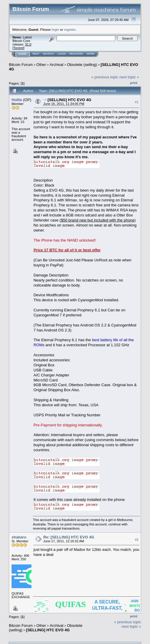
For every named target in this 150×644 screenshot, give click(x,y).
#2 (137, 540)
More (91, 54)
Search (49, 54)
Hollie (17, 100)
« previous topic (105, 77)
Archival (56, 65)
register (70, 29)
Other (41, 65)
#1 (137, 102)
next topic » (129, 77)
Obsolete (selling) (82, 65)
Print (134, 83)
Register (76, 54)
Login (62, 54)
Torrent (18, 48)
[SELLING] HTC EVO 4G (70, 100)
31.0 (28, 44)
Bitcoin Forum (21, 65)
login (56, 29)
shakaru (19, 537)
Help (36, 54)
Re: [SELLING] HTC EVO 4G (69, 537)
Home (22, 54)
